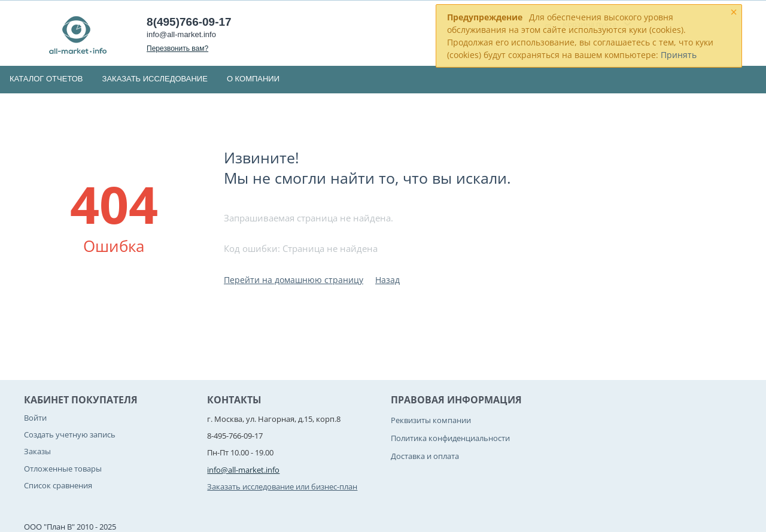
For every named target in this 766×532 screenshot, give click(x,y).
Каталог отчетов (46, 79)
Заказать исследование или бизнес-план (282, 487)
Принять (679, 55)
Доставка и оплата (425, 456)
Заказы (37, 451)
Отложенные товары (63, 469)
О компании (253, 79)
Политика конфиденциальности (450, 438)
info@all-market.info (181, 34)
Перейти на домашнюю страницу (294, 280)
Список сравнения (58, 485)
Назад (387, 280)
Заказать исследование (155, 79)
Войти (35, 418)
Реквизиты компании (431, 420)
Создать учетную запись (70, 434)
